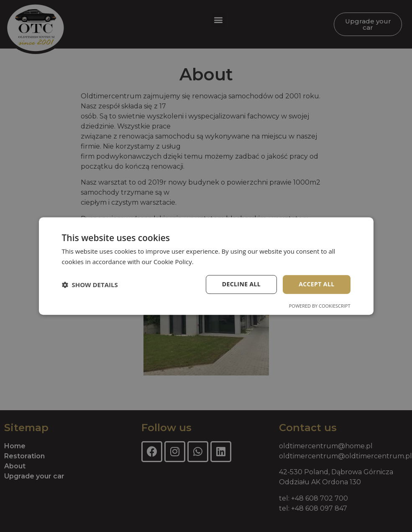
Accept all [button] (316, 284)
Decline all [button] (241, 284)
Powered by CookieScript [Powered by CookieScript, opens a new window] (320, 306)
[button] (90, 285)
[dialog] (206, 266)
